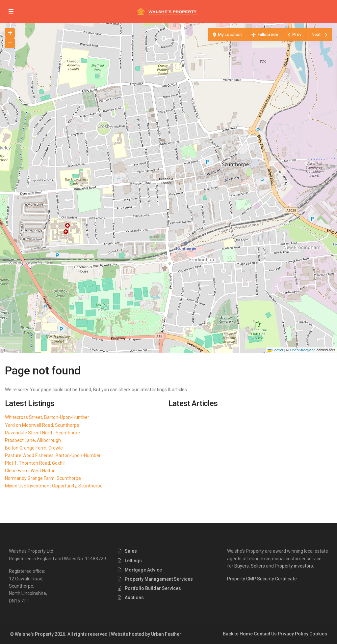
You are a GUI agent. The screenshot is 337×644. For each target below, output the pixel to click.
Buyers (242, 566)
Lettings (133, 561)
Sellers (258, 566)
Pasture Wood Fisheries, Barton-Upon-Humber (53, 455)
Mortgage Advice (143, 570)
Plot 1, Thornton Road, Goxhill (35, 463)
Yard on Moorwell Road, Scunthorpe (42, 425)
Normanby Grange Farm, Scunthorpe (43, 478)
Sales (131, 551)
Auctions (134, 598)
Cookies (318, 634)
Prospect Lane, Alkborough (33, 440)
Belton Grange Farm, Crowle (34, 448)
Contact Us (265, 634)
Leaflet (275, 350)
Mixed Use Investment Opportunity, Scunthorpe (54, 486)
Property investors (294, 566)
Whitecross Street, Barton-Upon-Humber (47, 417)
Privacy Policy (293, 634)
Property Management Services (159, 579)
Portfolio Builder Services (153, 588)
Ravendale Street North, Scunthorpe (42, 433)
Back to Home (238, 634)
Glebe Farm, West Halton (30, 471)
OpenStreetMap (303, 350)
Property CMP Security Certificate (262, 579)
